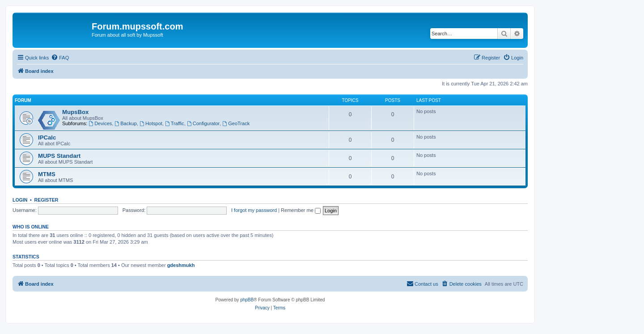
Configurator (203, 123)
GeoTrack (236, 123)
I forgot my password (254, 210)
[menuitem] (60, 58)
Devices (100, 123)
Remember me (301, 210)
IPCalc (47, 137)
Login (20, 200)
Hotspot (151, 123)
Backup (126, 123)
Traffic (175, 123)
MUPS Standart (59, 156)
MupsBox (75, 112)
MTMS (47, 174)
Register (47, 200)
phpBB (247, 300)
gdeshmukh (181, 265)
